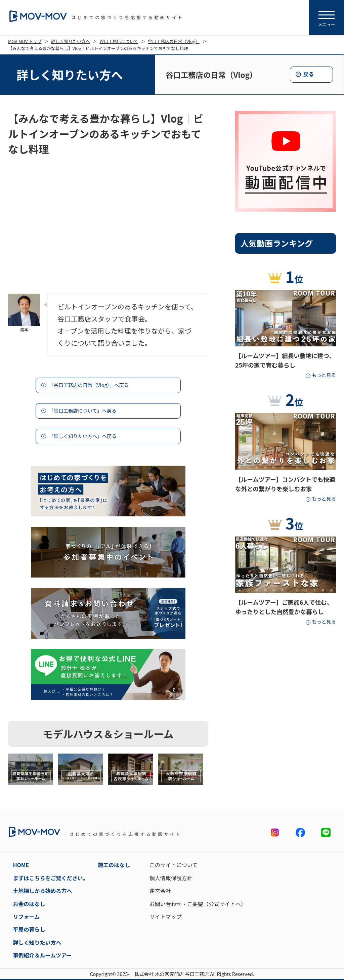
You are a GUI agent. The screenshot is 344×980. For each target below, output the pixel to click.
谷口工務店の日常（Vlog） (174, 41)
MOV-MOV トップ (25, 41)
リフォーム (26, 917)
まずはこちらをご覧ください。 (50, 878)
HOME (21, 865)
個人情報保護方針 (171, 878)
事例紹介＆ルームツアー (42, 955)
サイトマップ (166, 917)
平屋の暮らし (29, 929)
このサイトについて (174, 865)
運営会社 (160, 891)
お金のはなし (29, 904)
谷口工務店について (119, 41)
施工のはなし (114, 865)
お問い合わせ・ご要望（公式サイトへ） (198, 904)
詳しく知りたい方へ (70, 41)
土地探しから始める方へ (42, 891)
